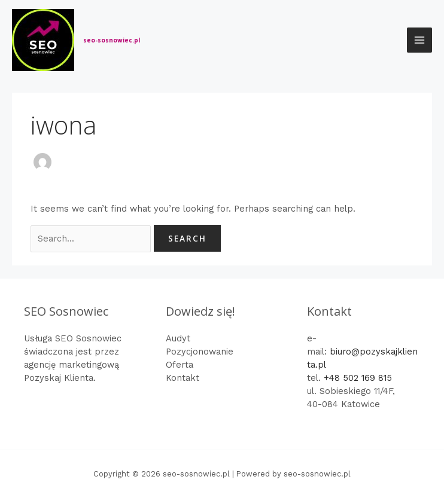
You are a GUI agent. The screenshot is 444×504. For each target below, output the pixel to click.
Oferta (180, 365)
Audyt (178, 338)
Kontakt (183, 378)
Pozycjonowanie (200, 352)
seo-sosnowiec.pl (112, 40)
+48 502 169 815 (358, 378)
